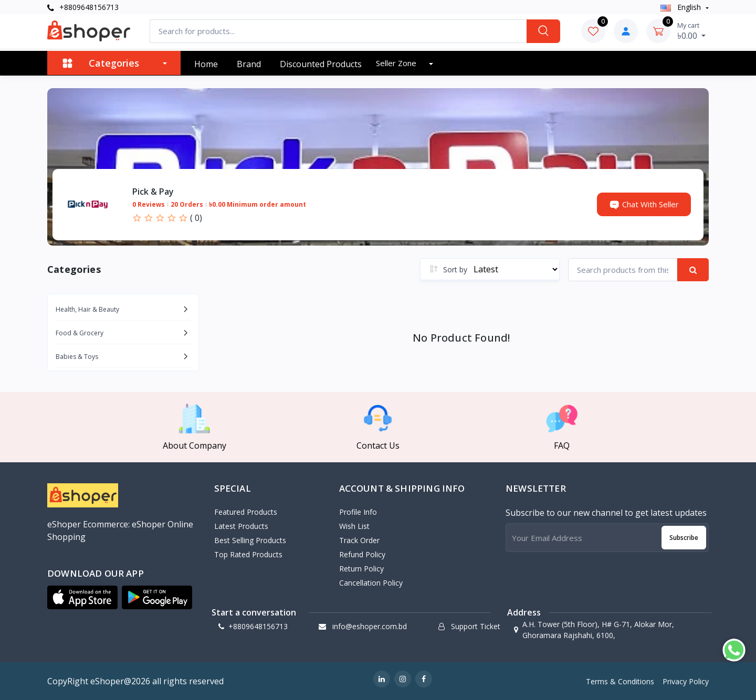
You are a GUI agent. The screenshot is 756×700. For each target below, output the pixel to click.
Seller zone (397, 63)
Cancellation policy (371, 583)
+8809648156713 (83, 7)
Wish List (354, 526)
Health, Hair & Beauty (87, 309)
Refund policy (362, 554)
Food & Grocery (80, 333)
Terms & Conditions (620, 681)
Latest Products (241, 526)
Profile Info (358, 512)
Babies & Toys (77, 357)
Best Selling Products (250, 540)
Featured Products (246, 512)
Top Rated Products (248, 554)
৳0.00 (691, 31)
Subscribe (684, 538)
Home (206, 64)
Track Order (359, 540)
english (682, 7)
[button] (82, 597)
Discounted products (321, 64)
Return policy (361, 569)
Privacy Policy (686, 681)
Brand (249, 64)
